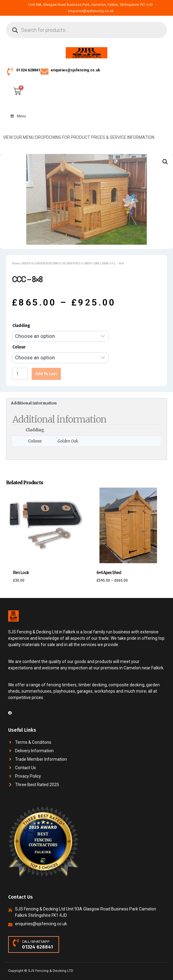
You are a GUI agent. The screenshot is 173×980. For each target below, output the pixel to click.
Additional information (34, 403)
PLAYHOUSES (72, 263)
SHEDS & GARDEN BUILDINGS (41, 263)
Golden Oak (68, 441)
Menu (18, 116)
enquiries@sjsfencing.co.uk (75, 70)
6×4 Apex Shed (109, 573)
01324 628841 (28, 70)
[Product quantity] (20, 374)
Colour (19, 347)
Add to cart (46, 374)
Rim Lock (21, 573)
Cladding (21, 326)
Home (16, 263)
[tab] (86, 403)
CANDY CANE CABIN (95, 263)
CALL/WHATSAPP (36, 942)
